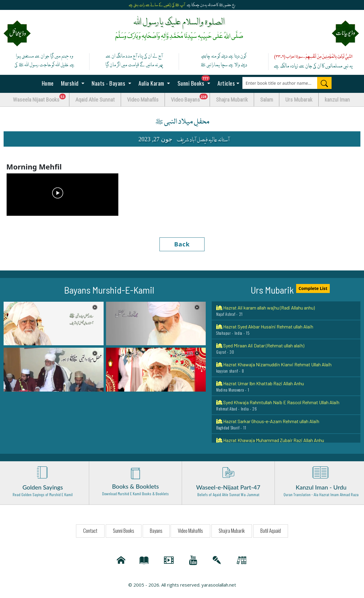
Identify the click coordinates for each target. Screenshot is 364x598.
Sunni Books (195, 81)
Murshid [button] (70, 83)
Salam (267, 100)
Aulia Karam (152, 83)
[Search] (324, 83)
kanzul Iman (337, 100)
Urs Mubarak (299, 100)
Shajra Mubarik (232, 100)
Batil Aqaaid (271, 531)
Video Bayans (190, 98)
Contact (90, 531)
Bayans (156, 531)
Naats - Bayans (109, 83)
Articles (226, 83)
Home (47, 83)
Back (182, 244)
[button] (54, 323)
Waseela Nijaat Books (41, 98)
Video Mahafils (143, 100)
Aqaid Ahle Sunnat (95, 100)
